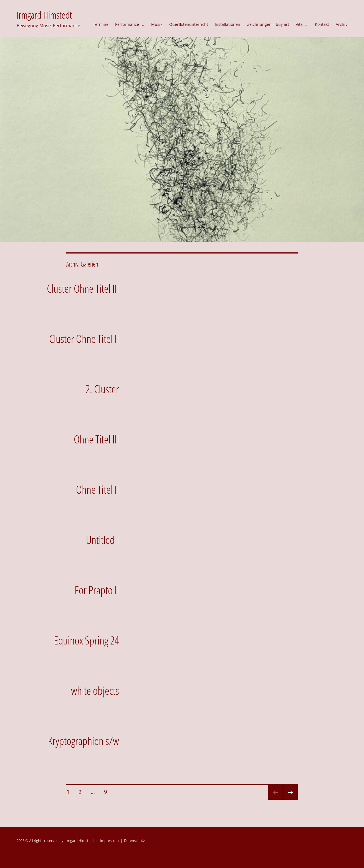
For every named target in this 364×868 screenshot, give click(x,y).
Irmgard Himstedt (44, 15)
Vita (299, 24)
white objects (95, 690)
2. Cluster (102, 389)
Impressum (109, 841)
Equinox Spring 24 (86, 640)
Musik (157, 24)
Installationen (228, 24)
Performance (127, 24)
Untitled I (103, 540)
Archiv (342, 24)
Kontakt (322, 24)
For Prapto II (97, 590)
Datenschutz (134, 841)
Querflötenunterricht (189, 24)
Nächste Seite (290, 799)
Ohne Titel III (96, 439)
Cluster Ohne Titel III (83, 288)
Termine (101, 24)
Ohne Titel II (98, 489)
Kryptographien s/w (84, 741)
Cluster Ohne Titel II (84, 339)
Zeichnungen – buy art (268, 24)
